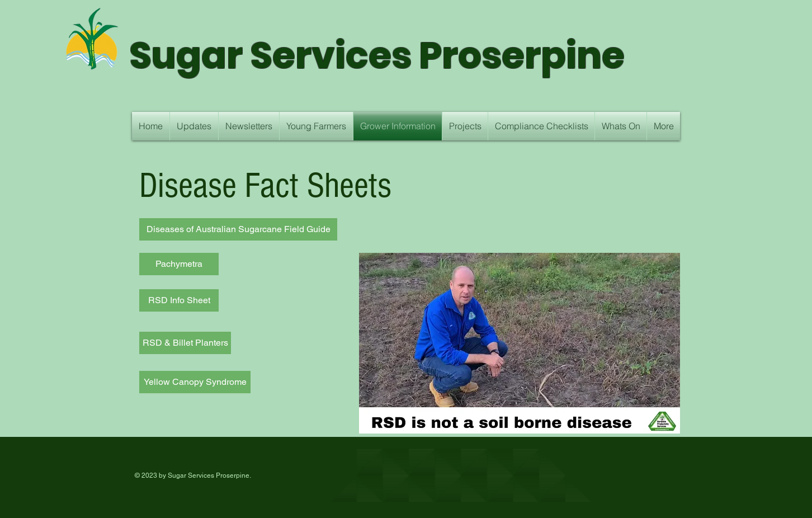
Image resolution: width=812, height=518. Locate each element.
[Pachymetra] (179, 264)
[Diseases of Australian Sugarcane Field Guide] (238, 229)
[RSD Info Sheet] (179, 300)
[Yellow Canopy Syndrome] (195, 382)
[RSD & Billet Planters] (185, 343)
